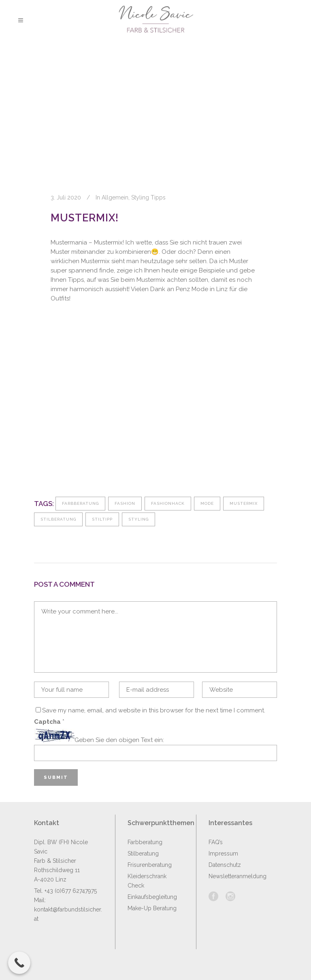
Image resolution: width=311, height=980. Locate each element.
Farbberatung (80, 503)
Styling (138, 519)
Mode (207, 503)
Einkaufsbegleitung (152, 897)
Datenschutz (225, 865)
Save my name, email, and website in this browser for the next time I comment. (154, 710)
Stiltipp (102, 519)
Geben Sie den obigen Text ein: (119, 740)
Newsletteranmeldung (238, 876)
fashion (125, 503)
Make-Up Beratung (152, 908)
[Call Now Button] (19, 963)
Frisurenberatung (150, 865)
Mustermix (244, 503)
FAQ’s (216, 842)
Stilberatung (58, 519)
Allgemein (115, 197)
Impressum (223, 853)
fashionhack (168, 503)
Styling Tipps (148, 197)
